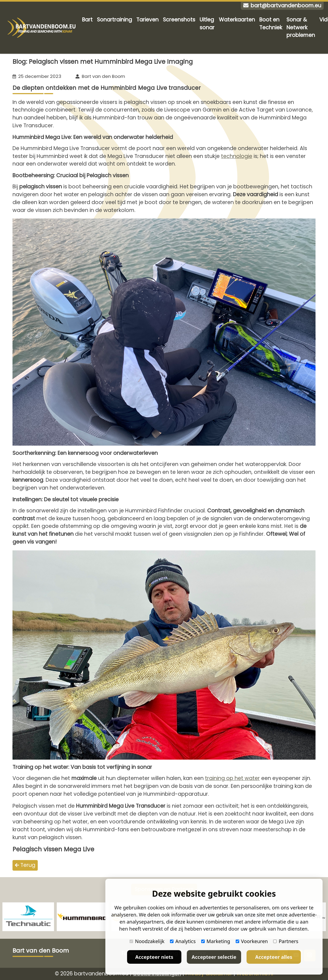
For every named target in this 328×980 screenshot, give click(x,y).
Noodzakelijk (147, 941)
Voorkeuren (252, 941)
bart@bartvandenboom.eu (282, 6)
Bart (87, 20)
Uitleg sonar (207, 24)
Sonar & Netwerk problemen (301, 28)
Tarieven (147, 20)
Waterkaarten (237, 20)
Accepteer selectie (214, 957)
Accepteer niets (154, 957)
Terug (25, 865)
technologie (237, 156)
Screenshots (179, 20)
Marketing (216, 941)
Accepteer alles (274, 957)
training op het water (232, 778)
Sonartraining (114, 20)
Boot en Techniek (271, 24)
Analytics (183, 941)
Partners (286, 941)
